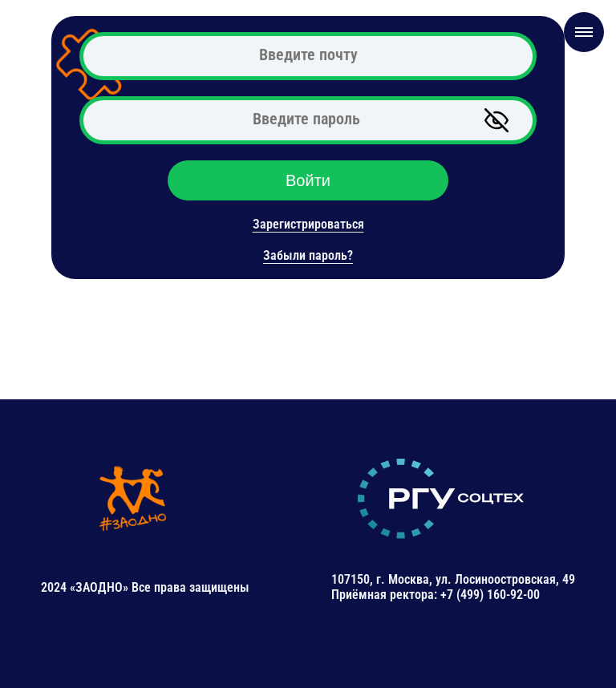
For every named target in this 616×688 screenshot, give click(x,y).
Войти (308, 180)
